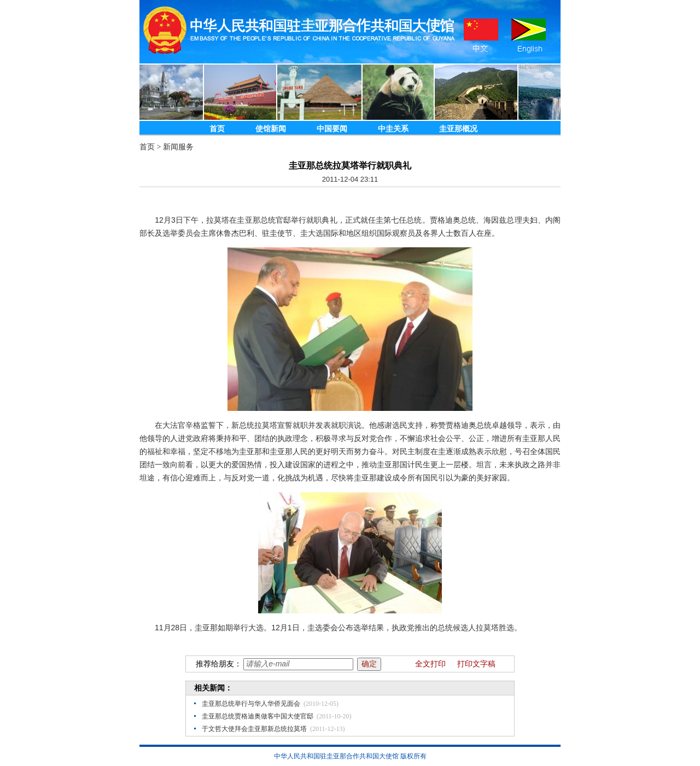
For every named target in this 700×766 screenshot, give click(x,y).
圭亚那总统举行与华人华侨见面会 (251, 704)
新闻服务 (178, 147)
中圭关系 (393, 129)
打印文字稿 (476, 664)
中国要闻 (332, 129)
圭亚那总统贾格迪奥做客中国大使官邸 (258, 716)
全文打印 (430, 664)
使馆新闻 (271, 129)
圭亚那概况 (458, 129)
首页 (217, 129)
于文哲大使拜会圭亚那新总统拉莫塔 (254, 729)
